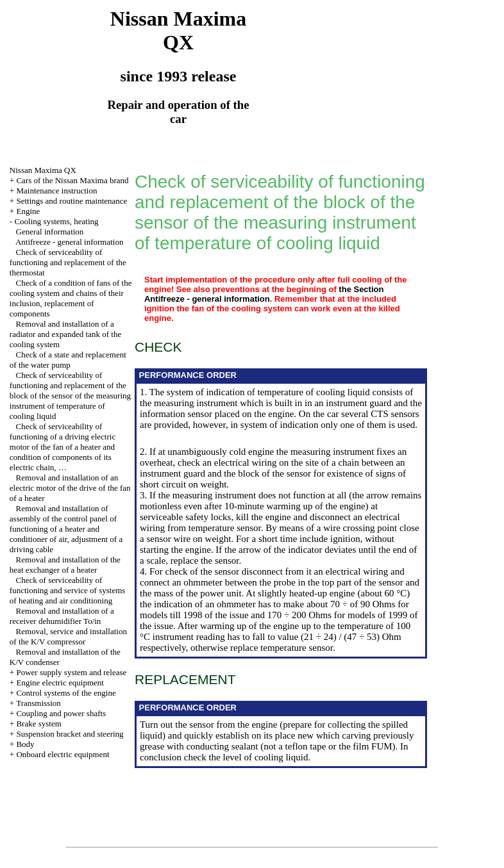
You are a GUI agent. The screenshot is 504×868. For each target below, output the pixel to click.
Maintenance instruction (56, 191)
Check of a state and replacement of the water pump (68, 360)
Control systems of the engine (66, 693)
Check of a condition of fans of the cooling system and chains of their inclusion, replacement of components (71, 298)
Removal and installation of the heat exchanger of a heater (65, 565)
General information (50, 232)
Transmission (38, 703)
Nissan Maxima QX (43, 170)
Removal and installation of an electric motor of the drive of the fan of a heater (70, 488)
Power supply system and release (71, 672)
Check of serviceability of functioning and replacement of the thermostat (68, 262)
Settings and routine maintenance (71, 201)
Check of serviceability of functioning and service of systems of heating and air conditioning (68, 590)
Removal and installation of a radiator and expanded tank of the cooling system (65, 334)
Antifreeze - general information (70, 242)
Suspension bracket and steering (70, 734)
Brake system (38, 724)
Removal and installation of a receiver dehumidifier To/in (62, 616)
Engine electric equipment (60, 683)
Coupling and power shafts (61, 713)
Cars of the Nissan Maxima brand (72, 180)
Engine (28, 211)
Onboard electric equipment (63, 754)
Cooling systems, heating (56, 221)
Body (25, 744)
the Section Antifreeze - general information (264, 294)
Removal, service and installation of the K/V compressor (68, 636)
